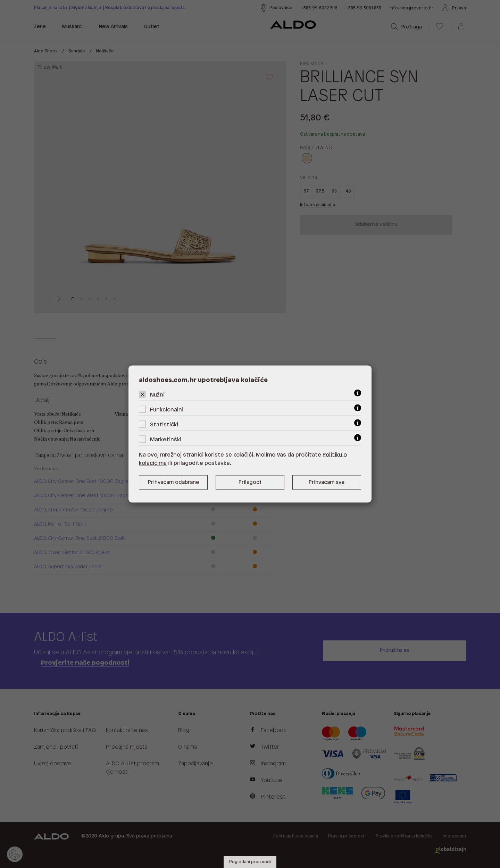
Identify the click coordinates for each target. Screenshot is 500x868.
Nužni (157, 395)
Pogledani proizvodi (250, 862)
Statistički (164, 425)
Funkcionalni (167, 410)
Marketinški (166, 440)
